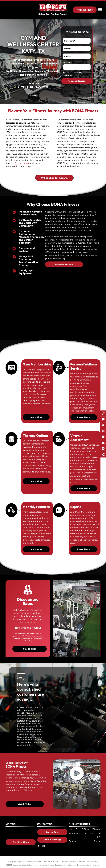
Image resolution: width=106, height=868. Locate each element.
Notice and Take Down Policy (67, 861)
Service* (67, 62)
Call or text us (22, 163)
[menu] (100, 10)
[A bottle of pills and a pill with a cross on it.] (59, 444)
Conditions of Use (49, 861)
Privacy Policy (13, 861)
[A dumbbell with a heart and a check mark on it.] (11, 516)
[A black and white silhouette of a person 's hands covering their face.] (12, 443)
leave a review (24, 740)
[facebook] (38, 846)
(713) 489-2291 (33, 87)
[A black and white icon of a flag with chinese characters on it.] (59, 516)
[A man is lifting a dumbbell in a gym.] (59, 373)
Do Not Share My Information (31, 861)
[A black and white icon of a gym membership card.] (11, 373)
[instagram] (43, 846)
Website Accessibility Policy (88, 861)
